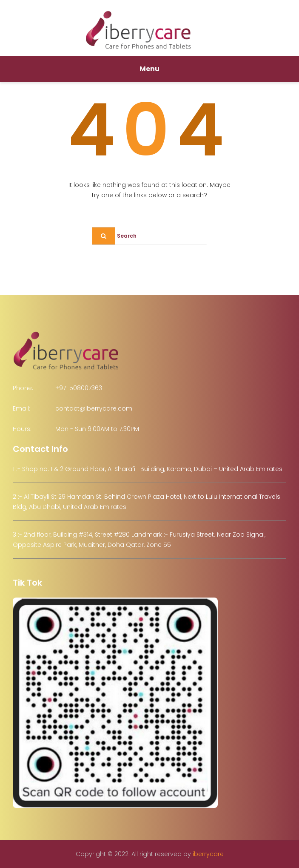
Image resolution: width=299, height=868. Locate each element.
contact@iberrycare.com (94, 408)
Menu (149, 69)
